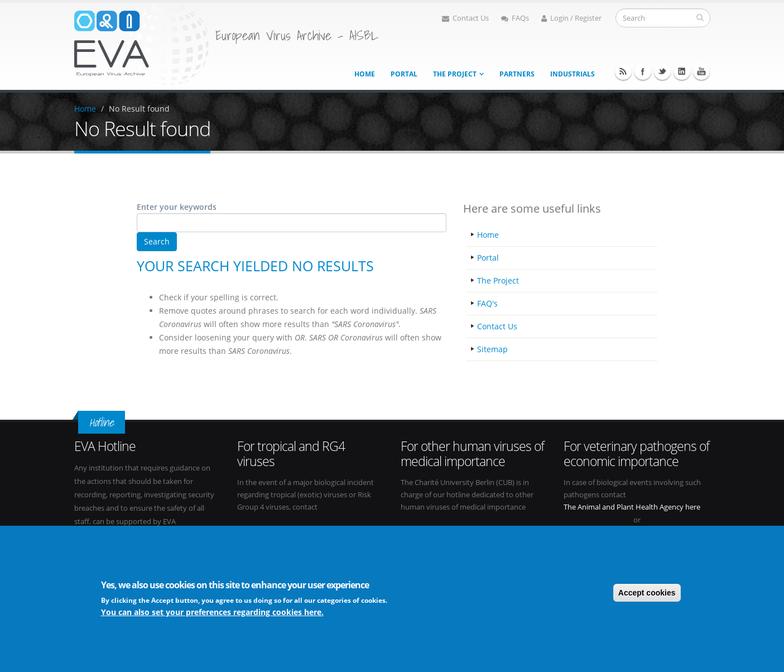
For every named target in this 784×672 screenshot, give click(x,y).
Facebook (643, 71)
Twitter (662, 71)
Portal (404, 74)
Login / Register (571, 18)
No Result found (139, 109)
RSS (623, 71)
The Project (498, 280)
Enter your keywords (177, 207)
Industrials (573, 74)
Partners (517, 74)
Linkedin (682, 71)
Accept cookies (647, 593)
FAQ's (487, 303)
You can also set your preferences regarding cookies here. (212, 613)
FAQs (515, 18)
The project (455, 74)
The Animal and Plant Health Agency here (632, 507)
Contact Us (465, 18)
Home (365, 74)
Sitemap (492, 349)
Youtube (701, 71)
